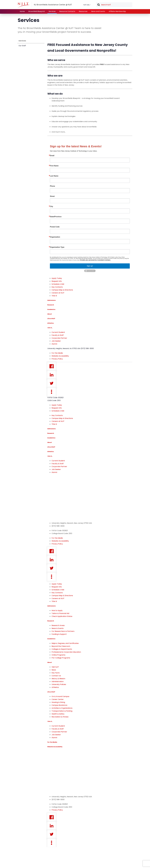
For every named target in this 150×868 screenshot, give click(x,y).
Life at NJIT (51, 319)
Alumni (54, 344)
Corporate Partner (59, 338)
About (50, 314)
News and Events (98, 11)
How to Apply (57, 610)
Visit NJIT (55, 667)
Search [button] (98, 5)
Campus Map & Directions (62, 290)
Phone (52, 186)
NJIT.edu (87, 5)
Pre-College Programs (61, 658)
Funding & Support (59, 634)
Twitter (52, 383)
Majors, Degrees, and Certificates (65, 643)
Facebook (52, 366)
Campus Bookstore (59, 705)
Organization (55, 237)
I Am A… (50, 328)
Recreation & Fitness (60, 717)
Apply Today (57, 278)
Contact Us (56, 676)
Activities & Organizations (62, 708)
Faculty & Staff (58, 335)
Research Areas (58, 625)
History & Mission (58, 679)
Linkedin (52, 375)
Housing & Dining (58, 702)
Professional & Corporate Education (66, 652)
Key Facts (56, 673)
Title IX (54, 296)
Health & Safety (58, 714)
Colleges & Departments (62, 649)
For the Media (57, 353)
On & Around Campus (60, 696)
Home (22, 11)
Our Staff (22, 46)
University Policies (59, 684)
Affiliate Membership (117, 11)
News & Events (58, 628)
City (51, 206)
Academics (51, 309)
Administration (58, 681)
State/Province (56, 217)
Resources (83, 11)
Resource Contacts (67, 11)
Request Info (57, 281)
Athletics (51, 323)
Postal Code (55, 227)
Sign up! (90, 266)
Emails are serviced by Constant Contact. (95, 260)
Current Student (58, 332)
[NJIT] (24, 5)
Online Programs (58, 655)
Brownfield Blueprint (37, 11)
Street (52, 196)
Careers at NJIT (58, 293)
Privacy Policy (57, 359)
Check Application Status (62, 616)
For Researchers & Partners (63, 631)
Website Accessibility (60, 356)
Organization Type (57, 247)
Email (52, 156)
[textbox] (114, 5)
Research (51, 305)
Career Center (58, 699)
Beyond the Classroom (61, 646)
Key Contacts (57, 287)
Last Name (54, 176)
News (54, 670)
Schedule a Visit (58, 284)
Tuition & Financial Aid (60, 613)
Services (52, 11)
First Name (54, 166)
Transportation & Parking (62, 711)
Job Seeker (56, 341)
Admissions (52, 300)
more (52, 392)
